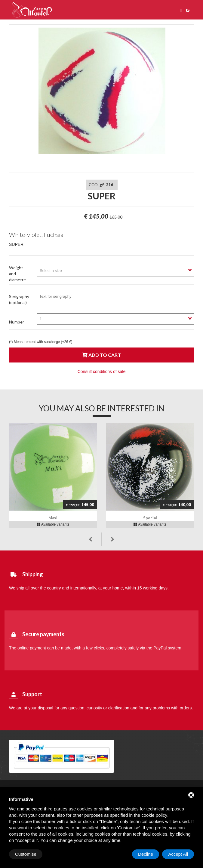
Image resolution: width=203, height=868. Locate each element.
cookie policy (154, 815)
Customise (26, 854)
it (181, 10)
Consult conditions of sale (102, 371)
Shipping (33, 574)
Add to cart (101, 355)
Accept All (178, 854)
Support (32, 694)
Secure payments (43, 634)
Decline (146, 854)
